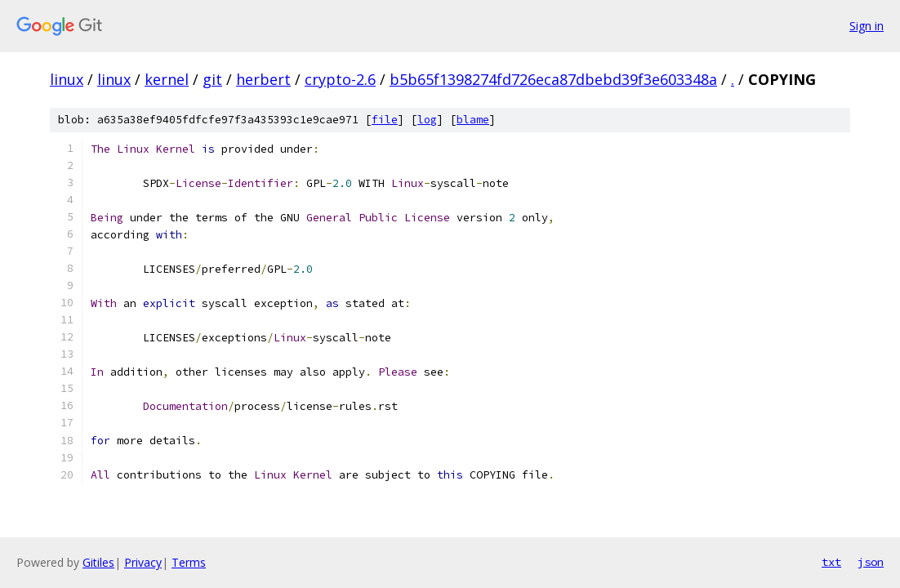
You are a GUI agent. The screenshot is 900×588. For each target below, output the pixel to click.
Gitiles (98, 562)
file (385, 120)
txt (831, 562)
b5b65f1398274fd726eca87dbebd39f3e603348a (553, 79)
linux (67, 79)
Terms (189, 562)
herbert (263, 79)
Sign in (867, 26)
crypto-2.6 (340, 79)
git (212, 79)
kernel (167, 79)
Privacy (143, 562)
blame (473, 120)
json (871, 562)
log (427, 120)
